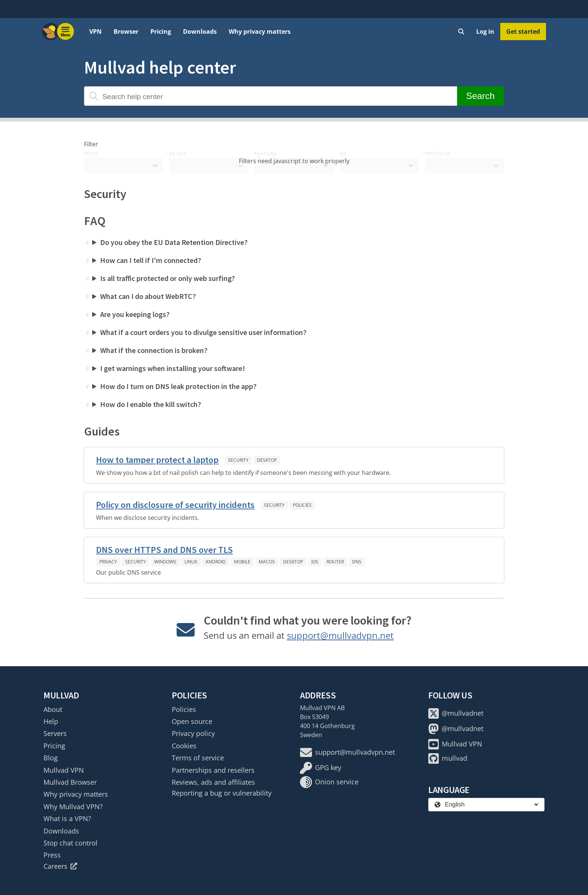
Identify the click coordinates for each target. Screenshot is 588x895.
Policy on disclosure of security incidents (175, 505)
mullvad (448, 758)
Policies (302, 505)
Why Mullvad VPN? (73, 806)
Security (238, 460)
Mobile (242, 562)
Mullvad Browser (70, 782)
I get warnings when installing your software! (172, 368)
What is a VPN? (67, 818)
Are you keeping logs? (135, 314)
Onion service (329, 782)
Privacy (108, 562)
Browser (126, 32)
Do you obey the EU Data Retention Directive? (174, 242)
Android (216, 562)
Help (51, 721)
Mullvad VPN (64, 770)
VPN (95, 32)
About (53, 709)
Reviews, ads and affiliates (213, 782)
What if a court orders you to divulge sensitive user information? (203, 332)
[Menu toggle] (66, 32)
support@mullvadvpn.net (340, 635)
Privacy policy (193, 733)
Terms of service (198, 758)
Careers (60, 866)
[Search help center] (271, 96)
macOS (267, 562)
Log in (485, 32)
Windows (165, 562)
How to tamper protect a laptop (157, 460)
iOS (315, 562)
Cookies (184, 746)
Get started (523, 32)
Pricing (161, 32)
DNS (357, 562)
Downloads (200, 32)
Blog (51, 758)
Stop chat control (70, 843)
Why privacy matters (260, 32)
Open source (192, 721)
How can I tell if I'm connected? (151, 260)
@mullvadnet (456, 713)
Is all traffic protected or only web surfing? (167, 278)
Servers (55, 733)
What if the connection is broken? (154, 350)
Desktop (267, 460)
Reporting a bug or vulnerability (222, 793)
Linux (191, 562)
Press (52, 855)
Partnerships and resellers (213, 770)
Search (480, 96)
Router (335, 562)
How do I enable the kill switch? (151, 404)
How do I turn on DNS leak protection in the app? (178, 386)
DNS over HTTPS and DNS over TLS (164, 550)
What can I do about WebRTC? (148, 296)
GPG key (321, 768)
